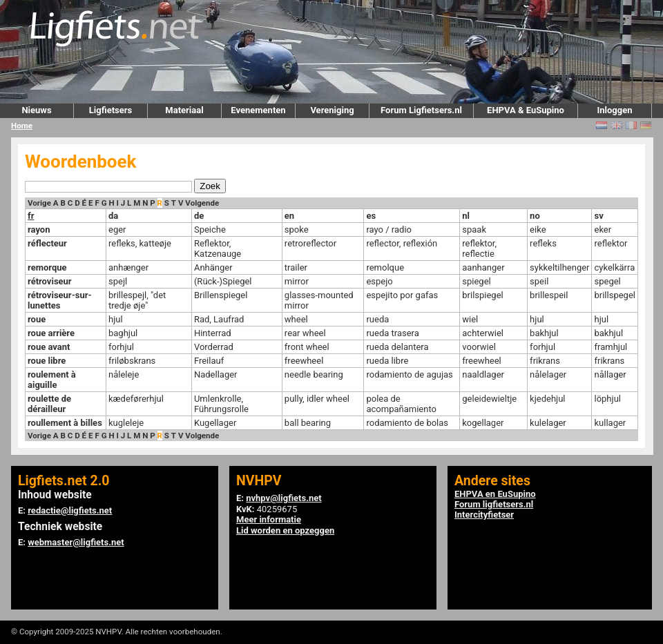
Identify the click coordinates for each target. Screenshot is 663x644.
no (535, 216)
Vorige (39, 203)
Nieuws (36, 110)
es (371, 216)
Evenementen (258, 110)
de (199, 216)
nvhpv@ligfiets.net (284, 498)
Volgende (202, 203)
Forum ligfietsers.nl (494, 504)
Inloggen (614, 110)
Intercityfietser (484, 515)
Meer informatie (269, 519)
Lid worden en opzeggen (285, 530)
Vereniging (332, 110)
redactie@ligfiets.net (70, 510)
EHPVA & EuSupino (526, 110)
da (113, 216)
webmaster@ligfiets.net (76, 542)
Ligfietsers (110, 110)
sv (598, 216)
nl (466, 216)
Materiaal (184, 110)
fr (31, 216)
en (289, 216)
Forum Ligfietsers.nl (421, 110)
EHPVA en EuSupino (495, 494)
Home (22, 126)
